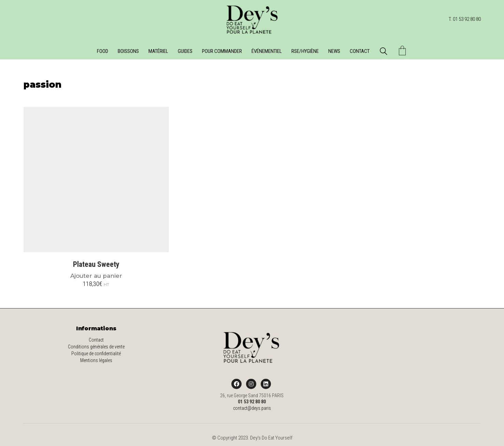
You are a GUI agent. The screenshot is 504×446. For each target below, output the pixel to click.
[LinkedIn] (266, 384)
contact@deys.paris (252, 408)
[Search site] (384, 52)
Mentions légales (96, 360)
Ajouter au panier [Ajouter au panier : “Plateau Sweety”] (96, 276)
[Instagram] (251, 384)
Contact (96, 340)
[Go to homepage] (252, 19)
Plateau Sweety (96, 264)
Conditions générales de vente (96, 347)
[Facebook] (236, 384)
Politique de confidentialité (96, 354)
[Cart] (402, 51)
